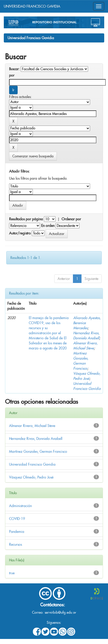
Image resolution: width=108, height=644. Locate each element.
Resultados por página (26, 219)
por (12, 75)
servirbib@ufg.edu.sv (60, 612)
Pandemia (17, 532)
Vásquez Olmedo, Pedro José (31, 477)
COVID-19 (17, 519)
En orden (48, 226)
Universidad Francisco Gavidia (31, 38)
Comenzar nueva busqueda (33, 156)
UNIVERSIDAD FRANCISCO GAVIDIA (32, 6)
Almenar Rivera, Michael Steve (32, 426)
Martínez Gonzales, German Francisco (38, 451)
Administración (20, 506)
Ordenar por (71, 219)
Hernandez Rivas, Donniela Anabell (36, 439)
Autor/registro (20, 233)
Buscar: (14, 69)
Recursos (16, 544)
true (12, 573)
